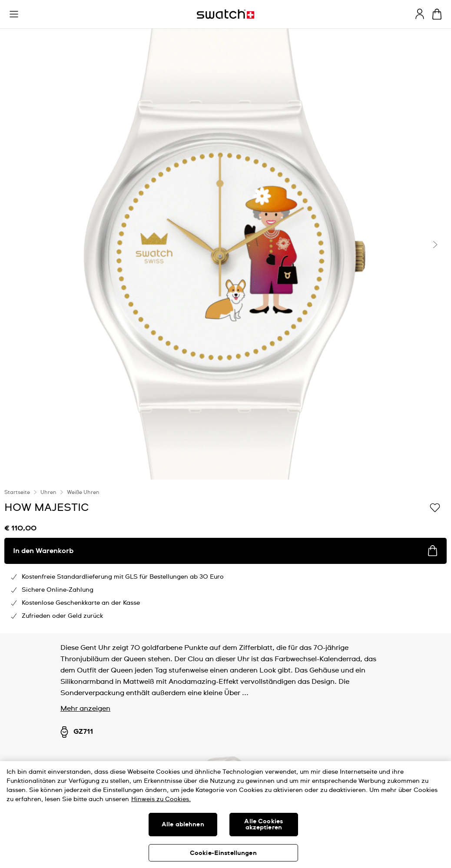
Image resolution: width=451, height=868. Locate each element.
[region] (225, 815)
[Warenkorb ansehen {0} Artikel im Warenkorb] (437, 14)
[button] (14, 14)
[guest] (420, 14)
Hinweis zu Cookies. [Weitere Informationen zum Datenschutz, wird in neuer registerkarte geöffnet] (161, 799)
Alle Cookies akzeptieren (264, 825)
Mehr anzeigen (85, 709)
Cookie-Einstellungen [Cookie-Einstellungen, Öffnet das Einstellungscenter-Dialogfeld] (223, 853)
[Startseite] (225, 14)
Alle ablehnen (183, 825)
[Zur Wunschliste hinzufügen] (435, 507)
